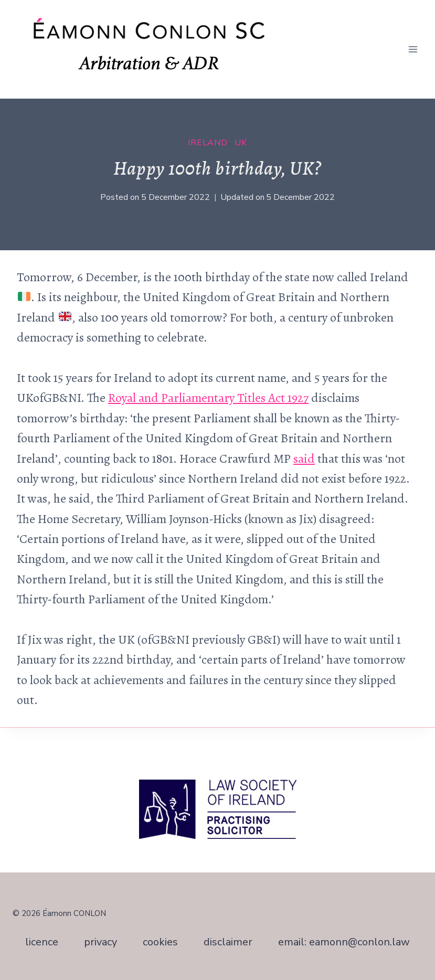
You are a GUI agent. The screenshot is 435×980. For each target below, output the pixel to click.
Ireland (208, 143)
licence (42, 942)
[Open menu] (413, 49)
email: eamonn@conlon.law (344, 942)
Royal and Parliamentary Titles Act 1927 (208, 398)
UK (241, 143)
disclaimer (228, 942)
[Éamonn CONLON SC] (156, 49)
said (304, 459)
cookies (160, 942)
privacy (100, 942)
